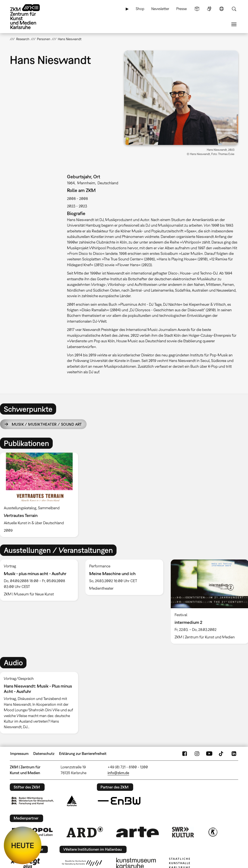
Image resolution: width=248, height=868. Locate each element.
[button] (181, 98)
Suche (234, 9)
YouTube (209, 754)
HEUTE (23, 845)
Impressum (19, 754)
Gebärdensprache (209, 9)
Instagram (197, 754)
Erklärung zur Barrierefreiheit (83, 754)
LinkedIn (234, 754)
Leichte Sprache (197, 9)
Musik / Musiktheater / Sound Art (47, 424)
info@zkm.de (118, 773)
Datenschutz (44, 754)
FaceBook (185, 754)
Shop (140, 9)
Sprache (222, 9)
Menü (234, 24)
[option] (41, 495)
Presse (182, 9)
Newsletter (160, 9)
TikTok (222, 754)
